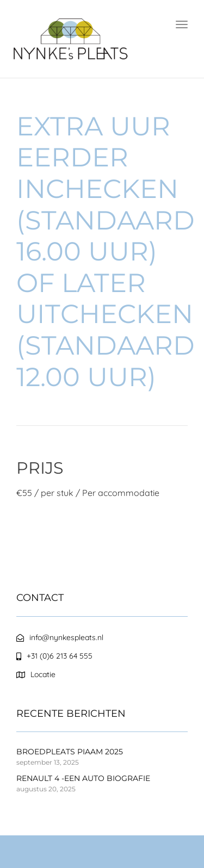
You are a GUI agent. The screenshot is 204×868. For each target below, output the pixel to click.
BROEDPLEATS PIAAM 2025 (70, 752)
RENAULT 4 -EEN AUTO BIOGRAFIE (83, 778)
